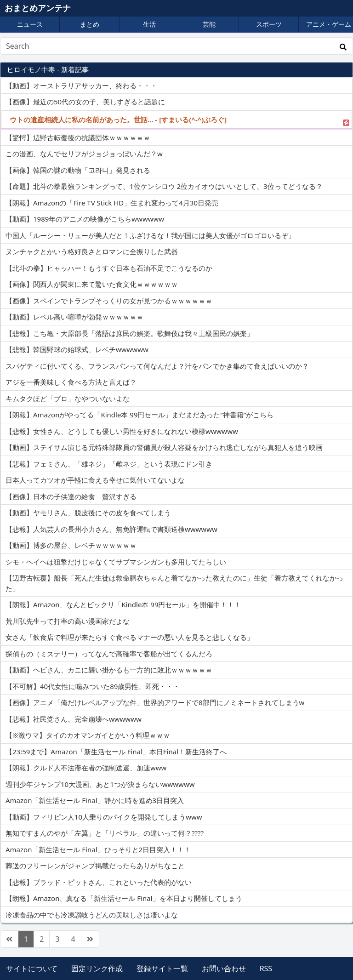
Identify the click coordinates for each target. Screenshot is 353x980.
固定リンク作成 (97, 969)
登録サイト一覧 (162, 969)
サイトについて (32, 969)
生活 (149, 24)
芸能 (209, 24)
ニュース (30, 24)
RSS (266, 969)
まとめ (90, 24)
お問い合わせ (224, 969)
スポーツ (269, 24)
